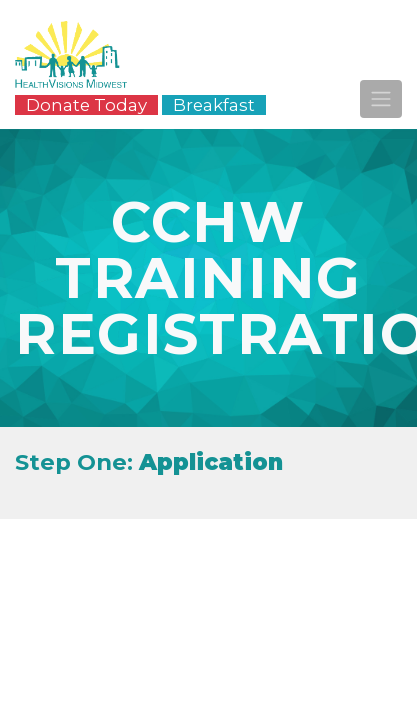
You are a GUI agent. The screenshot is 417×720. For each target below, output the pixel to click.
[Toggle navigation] (381, 99)
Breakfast (214, 105)
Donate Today (86, 105)
